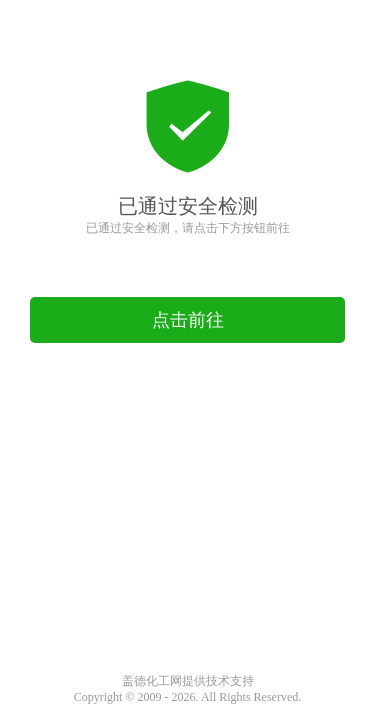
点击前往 (188, 320)
